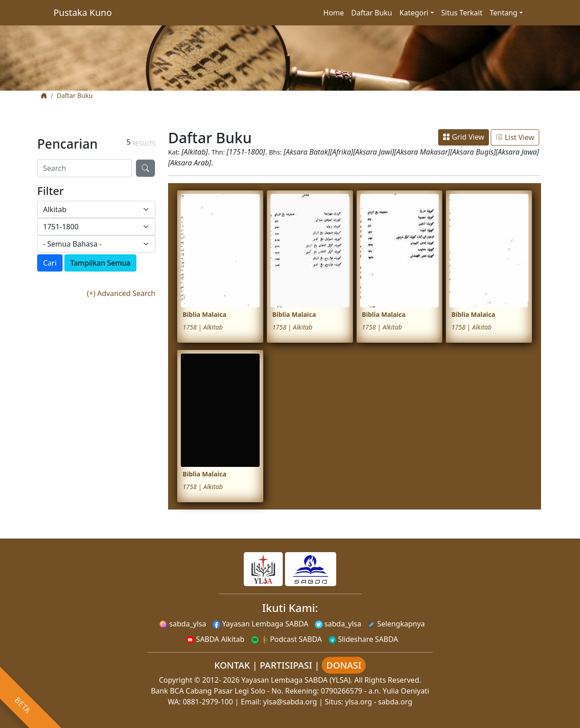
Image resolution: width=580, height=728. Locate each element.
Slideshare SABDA (363, 639)
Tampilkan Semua (100, 263)
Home (334, 13)
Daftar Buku (372, 13)
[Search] (85, 168)
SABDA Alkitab (215, 639)
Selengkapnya (396, 624)
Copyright (176, 680)
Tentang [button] (504, 13)
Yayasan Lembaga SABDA (260, 624)
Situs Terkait (462, 13)
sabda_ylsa (183, 624)
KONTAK (232, 665)
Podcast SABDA (287, 639)
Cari (50, 263)
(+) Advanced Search (121, 293)
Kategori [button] (414, 13)
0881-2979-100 (208, 702)
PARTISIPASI (286, 665)
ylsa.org (359, 702)
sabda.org (395, 702)
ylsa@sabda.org (290, 702)
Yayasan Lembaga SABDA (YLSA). (297, 680)
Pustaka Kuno (83, 12)
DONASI (344, 665)
